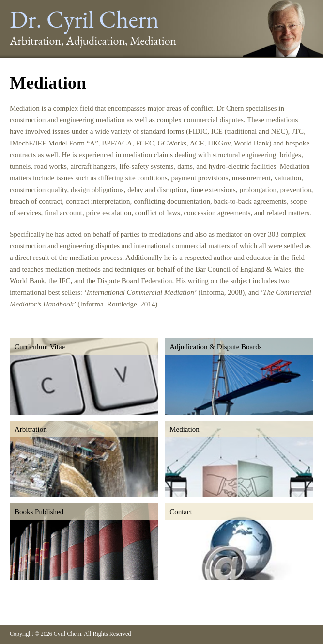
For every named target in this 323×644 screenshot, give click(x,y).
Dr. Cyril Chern (84, 19)
